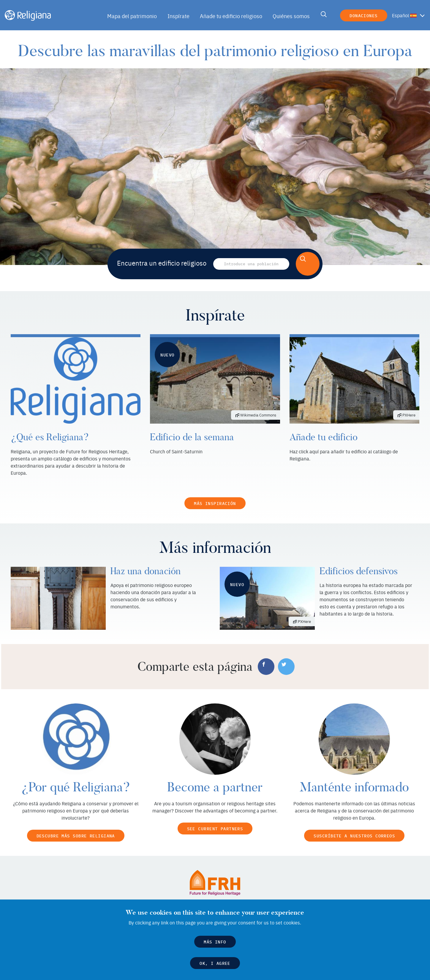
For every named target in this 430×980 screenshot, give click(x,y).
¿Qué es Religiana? (47, 437)
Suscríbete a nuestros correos (354, 828)
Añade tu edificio (322, 437)
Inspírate (180, 16)
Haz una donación (145, 564)
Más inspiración (215, 496)
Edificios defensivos (358, 564)
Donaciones (363, 15)
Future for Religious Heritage (267, 898)
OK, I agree (215, 964)
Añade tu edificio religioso (231, 16)
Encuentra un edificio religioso (162, 263)
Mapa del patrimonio (135, 16)
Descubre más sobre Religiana (76, 828)
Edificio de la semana (191, 437)
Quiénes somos (290, 16)
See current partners (215, 821)
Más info (215, 942)
